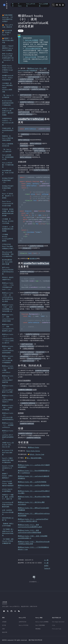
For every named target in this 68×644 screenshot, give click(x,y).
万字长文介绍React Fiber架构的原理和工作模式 (8, 246)
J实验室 (4, 622)
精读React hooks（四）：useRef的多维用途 (8, 408)
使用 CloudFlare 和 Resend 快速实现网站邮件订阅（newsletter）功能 (8, 58)
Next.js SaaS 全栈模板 (42, 622)
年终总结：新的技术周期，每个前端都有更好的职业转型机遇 (8, 212)
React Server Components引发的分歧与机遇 (8, 204)
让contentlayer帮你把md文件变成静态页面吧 (8, 505)
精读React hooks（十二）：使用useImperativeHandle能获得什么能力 (8, 328)
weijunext (11, 640)
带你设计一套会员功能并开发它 (8, 278)
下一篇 (46, 563)
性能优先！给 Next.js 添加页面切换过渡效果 (8, 138)
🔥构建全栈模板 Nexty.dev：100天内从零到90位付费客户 (7, 18)
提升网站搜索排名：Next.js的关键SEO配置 (7, 262)
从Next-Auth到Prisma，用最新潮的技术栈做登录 (8, 484)
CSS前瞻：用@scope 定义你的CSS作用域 (8, 221)
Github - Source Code (37, 454)
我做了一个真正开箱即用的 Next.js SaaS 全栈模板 (8, 48)
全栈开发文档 (22, 622)
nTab (53, 625)
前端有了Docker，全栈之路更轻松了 (7, 476)
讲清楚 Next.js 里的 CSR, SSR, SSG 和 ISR (8, 445)
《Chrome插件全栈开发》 (33, 49)
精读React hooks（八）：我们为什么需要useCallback (8, 369)
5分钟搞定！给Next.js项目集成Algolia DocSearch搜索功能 (7, 88)
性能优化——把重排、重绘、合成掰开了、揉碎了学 (8, 497)
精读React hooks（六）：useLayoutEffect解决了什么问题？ (8, 389)
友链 (3, 629)
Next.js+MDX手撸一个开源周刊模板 (8, 165)
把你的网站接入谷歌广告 (8, 519)
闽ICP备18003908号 (35, 640)
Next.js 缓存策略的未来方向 (8, 145)
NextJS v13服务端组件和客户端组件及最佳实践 (8, 460)
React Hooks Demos (33, 451)
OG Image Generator (58, 622)
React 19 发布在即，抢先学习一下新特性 (8, 196)
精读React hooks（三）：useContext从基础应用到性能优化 (8, 416)
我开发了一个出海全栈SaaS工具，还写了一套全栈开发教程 (8, 112)
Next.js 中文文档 (31, 57)
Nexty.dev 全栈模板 (31, 40)
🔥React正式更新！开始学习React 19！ (7, 33)
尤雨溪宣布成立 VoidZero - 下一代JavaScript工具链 (8, 122)
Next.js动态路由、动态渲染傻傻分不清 (8, 157)
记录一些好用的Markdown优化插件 (8, 512)
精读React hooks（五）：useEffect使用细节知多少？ (8, 399)
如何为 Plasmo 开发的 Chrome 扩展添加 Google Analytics (8, 69)
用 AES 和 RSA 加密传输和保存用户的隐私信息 (8, 103)
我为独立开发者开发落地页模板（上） (8, 188)
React (21, 31)
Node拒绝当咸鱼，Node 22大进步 (8, 173)
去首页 (46, 566)
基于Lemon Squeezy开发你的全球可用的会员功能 (8, 271)
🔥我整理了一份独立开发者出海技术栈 (8, 40)
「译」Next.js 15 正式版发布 (8, 96)
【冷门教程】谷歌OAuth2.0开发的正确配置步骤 (8, 541)
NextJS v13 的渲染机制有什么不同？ (8, 468)
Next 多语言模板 (40, 625)
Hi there (20, 5)
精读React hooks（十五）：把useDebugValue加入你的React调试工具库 (8, 297)
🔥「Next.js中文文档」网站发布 (7, 26)
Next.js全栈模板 (43, 5)
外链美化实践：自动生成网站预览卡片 (8, 130)
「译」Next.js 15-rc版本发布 (7, 150)
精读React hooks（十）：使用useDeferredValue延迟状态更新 (8, 350)
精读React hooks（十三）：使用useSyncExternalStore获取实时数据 (8, 318)
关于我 (4, 625)
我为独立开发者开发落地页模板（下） (8, 180)
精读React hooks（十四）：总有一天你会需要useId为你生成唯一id (8, 308)
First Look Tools (57, 629)
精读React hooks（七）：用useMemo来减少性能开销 (8, 379)
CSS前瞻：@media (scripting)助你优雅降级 (8, 238)
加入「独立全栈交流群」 (35, 458)
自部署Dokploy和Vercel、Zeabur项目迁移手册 (8, 78)
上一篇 (46, 560)
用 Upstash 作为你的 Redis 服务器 (8, 453)
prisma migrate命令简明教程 (7, 490)
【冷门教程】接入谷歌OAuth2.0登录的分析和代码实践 (8, 532)
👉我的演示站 (32, 259)
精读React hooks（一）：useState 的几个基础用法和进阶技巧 (8, 435)
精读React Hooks (33, 447)
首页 (13, 5)
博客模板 (38, 629)
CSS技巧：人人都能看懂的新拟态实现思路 (8, 229)
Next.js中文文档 (31, 5)
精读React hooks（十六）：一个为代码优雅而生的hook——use (8, 286)
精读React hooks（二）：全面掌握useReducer (8, 425)
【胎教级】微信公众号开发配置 (8, 525)
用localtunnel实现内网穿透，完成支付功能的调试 (8, 254)
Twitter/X (47, 568)
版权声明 (5, 632)
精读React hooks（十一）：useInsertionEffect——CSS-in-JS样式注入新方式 (8, 339)
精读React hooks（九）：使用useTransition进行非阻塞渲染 (8, 359)
